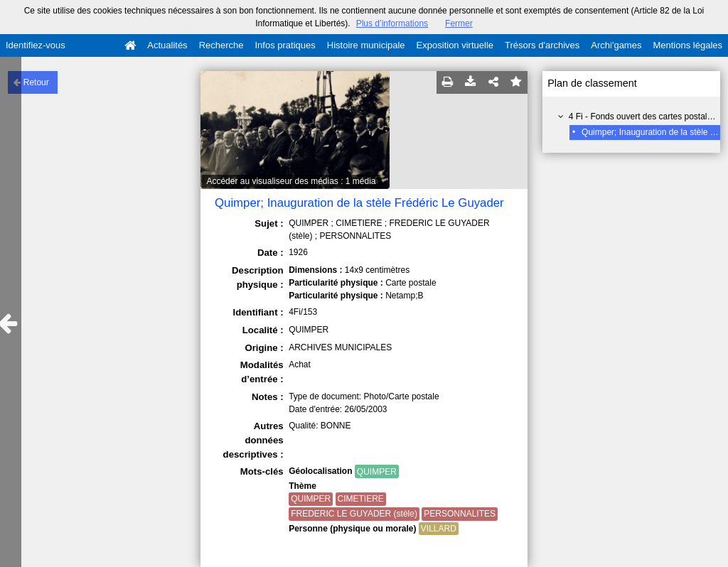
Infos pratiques (285, 45)
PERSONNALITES (460, 514)
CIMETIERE (361, 499)
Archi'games (616, 45)
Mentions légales (687, 45)
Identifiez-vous (36, 45)
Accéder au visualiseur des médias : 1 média (291, 181)
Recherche (221, 45)
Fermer (459, 23)
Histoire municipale (366, 45)
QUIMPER (377, 472)
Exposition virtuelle (455, 45)
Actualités (167, 45)
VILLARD (439, 529)
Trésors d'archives (542, 45)
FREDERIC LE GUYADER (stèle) (354, 514)
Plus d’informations (392, 23)
